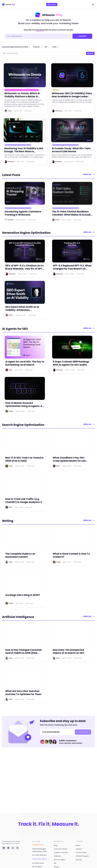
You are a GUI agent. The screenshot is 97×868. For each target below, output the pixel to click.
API (55, 863)
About (78, 845)
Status (56, 867)
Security (79, 860)
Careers (79, 849)
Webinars (57, 856)
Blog (56, 845)
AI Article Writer (38, 863)
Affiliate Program (82, 856)
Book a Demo (52, 4)
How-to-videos (60, 860)
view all (89, 175)
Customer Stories (60, 849)
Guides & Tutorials (61, 852)
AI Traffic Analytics (39, 855)
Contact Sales (81, 852)
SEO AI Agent (37, 867)
